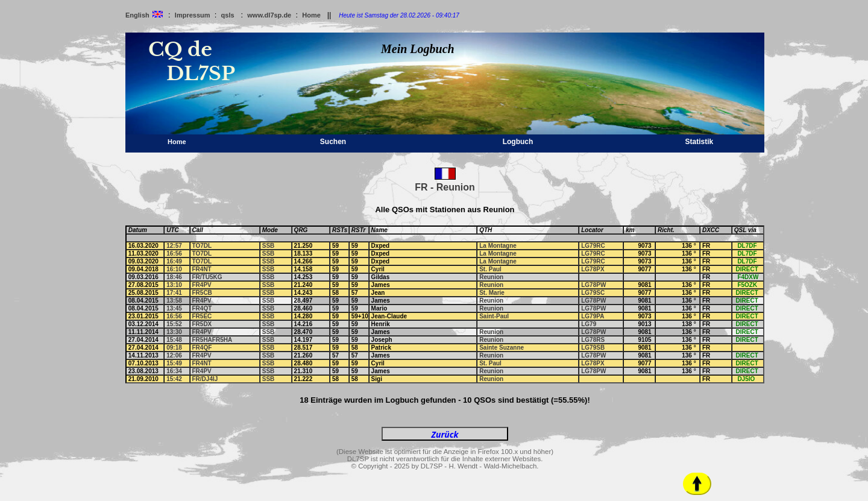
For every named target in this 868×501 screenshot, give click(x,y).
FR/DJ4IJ (205, 379)
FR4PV (202, 285)
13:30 (174, 332)
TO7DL (202, 246)
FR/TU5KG (207, 277)
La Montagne (498, 246)
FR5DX (202, 324)
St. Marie (492, 293)
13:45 (174, 308)
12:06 (174, 355)
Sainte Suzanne (502, 348)
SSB (269, 246)
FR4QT (202, 308)
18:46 (174, 277)
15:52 (174, 324)
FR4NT (202, 269)
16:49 (174, 261)
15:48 (174, 340)
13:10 (174, 285)
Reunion (491, 277)
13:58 (174, 301)
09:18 (174, 348)
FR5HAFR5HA (212, 340)
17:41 (174, 293)
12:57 (174, 246)
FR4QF (202, 348)
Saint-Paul (494, 316)
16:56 (174, 254)
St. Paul (490, 269)
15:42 (174, 379)
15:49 (174, 363)
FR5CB (202, 293)
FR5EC (202, 316)
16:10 (174, 269)
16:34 (174, 371)
